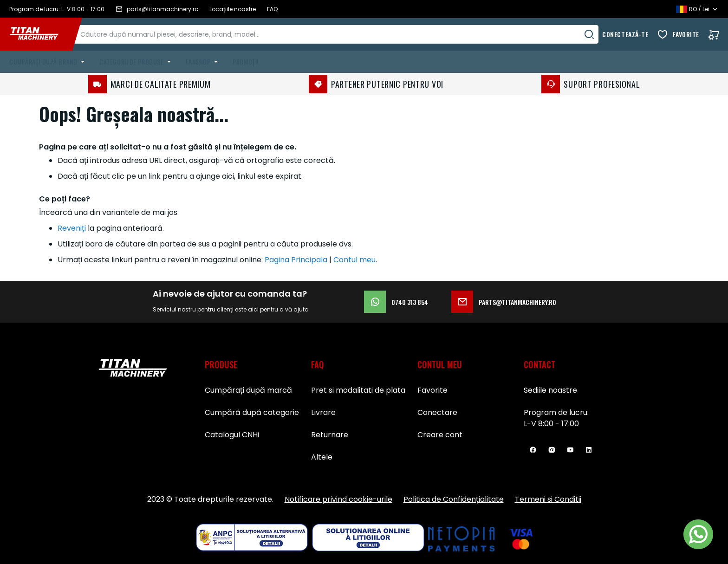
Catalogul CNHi (232, 435)
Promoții (245, 62)
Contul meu (354, 260)
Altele (322, 457)
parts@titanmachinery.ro (504, 302)
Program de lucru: (556, 412)
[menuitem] (49, 62)
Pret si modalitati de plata (358, 390)
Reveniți (72, 228)
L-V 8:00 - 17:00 (551, 424)
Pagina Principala (296, 260)
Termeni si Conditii (548, 499)
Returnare (330, 435)
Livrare (323, 412)
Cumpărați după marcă (248, 390)
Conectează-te (625, 34)
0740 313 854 (396, 302)
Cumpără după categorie (252, 412)
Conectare (437, 412)
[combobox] (346, 34)
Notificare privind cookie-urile (338, 499)
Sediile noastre (550, 390)
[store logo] (41, 34)
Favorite (686, 34)
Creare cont (440, 435)
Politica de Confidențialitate (454, 499)
